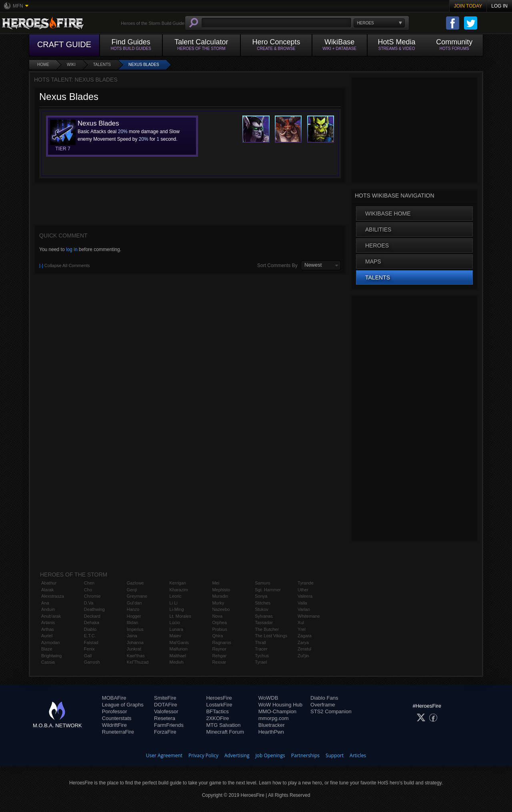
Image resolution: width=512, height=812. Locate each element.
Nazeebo (221, 609)
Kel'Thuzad (138, 662)
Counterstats (117, 718)
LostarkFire (219, 705)
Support (335, 755)
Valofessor (166, 711)
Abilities (378, 229)
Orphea (219, 622)
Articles (358, 755)
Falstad (91, 642)
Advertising (237, 755)
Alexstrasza (53, 596)
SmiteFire (165, 698)
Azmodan (50, 642)
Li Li (174, 603)
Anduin (48, 609)
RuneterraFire (118, 732)
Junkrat (134, 649)
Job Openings (270, 755)
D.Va (89, 603)
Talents (102, 65)
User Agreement (164, 755)
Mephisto (221, 590)
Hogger (134, 616)
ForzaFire (165, 732)
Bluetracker (272, 725)
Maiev (175, 636)
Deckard (92, 616)
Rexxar (219, 662)
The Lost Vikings (271, 636)
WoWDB (268, 698)
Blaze (47, 649)
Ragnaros (222, 642)
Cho (88, 590)
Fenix (89, 649)
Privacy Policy (203, 755)
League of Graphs (123, 705)
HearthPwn (271, 732)
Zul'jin (303, 656)
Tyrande (306, 583)
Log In (499, 6)
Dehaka (92, 622)
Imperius (135, 629)
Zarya (303, 642)
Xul (301, 622)
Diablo (90, 629)
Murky (218, 603)
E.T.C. (90, 636)
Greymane (137, 596)
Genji (132, 590)
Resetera (165, 718)
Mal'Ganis (179, 642)
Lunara (176, 629)
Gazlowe (135, 583)
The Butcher (267, 629)
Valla (302, 603)
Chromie (92, 596)
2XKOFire (217, 718)
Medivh (177, 662)
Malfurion (179, 649)
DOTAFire (166, 705)
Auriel (47, 636)
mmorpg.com (274, 718)
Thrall (260, 642)
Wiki (71, 65)
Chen (89, 583)
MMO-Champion (277, 711)
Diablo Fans (324, 698)
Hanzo (133, 609)
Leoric (176, 596)
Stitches (263, 603)
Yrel (302, 629)
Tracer (261, 649)
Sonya (261, 596)
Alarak (47, 590)
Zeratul (304, 649)
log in (72, 249)
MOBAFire (114, 698)
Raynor (219, 649)
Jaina (132, 636)
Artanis (48, 622)
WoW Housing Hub (280, 705)
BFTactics (217, 711)
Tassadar (264, 622)
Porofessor (115, 711)
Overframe (323, 705)
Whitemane (309, 616)
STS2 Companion (331, 711)
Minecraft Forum (225, 732)
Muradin (220, 596)
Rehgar (219, 656)
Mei (216, 583)
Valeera (305, 596)
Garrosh (92, 662)
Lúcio (175, 622)
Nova (217, 616)
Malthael (178, 656)
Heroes (377, 245)
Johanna (135, 642)
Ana (45, 603)
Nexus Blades (144, 65)
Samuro (263, 583)
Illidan (133, 622)
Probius (219, 629)
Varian (304, 609)
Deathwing (94, 609)
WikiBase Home (388, 213)
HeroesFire (219, 698)
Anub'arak (51, 616)
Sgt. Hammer (268, 590)
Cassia (48, 662)
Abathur (49, 583)
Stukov (262, 609)
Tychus (262, 656)
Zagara (305, 636)
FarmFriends (169, 725)
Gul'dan (134, 603)
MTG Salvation (223, 725)
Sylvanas (264, 616)
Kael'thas (136, 656)
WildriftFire (114, 725)
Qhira (217, 636)
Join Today (468, 6)
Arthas (48, 629)
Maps (373, 261)
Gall (88, 656)
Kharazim (179, 590)
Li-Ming (177, 609)
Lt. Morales (180, 616)
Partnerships (305, 755)
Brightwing (51, 656)
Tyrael (261, 662)
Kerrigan (178, 583)
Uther (303, 590)
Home (43, 65)
